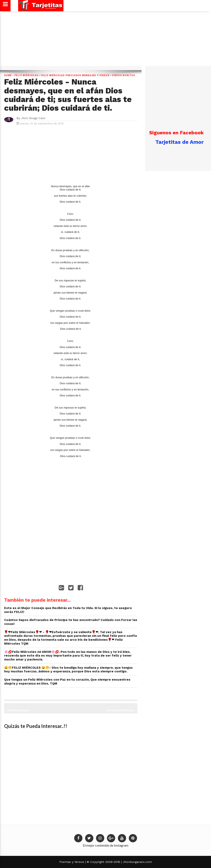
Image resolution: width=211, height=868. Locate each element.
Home (8, 75)
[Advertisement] (105, 40)
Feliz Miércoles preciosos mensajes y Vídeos (75, 75)
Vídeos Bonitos (124, 75)
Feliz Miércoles (26, 75)
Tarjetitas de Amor (179, 142)
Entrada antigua (18, 710)
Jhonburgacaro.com (137, 862)
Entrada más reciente (121, 710)
